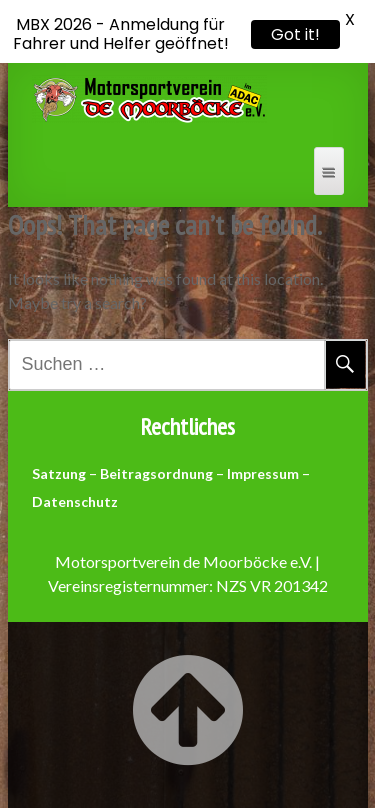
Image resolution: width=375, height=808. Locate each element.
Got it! (295, 34)
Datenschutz (75, 501)
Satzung (59, 473)
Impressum (263, 473)
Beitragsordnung (156, 473)
